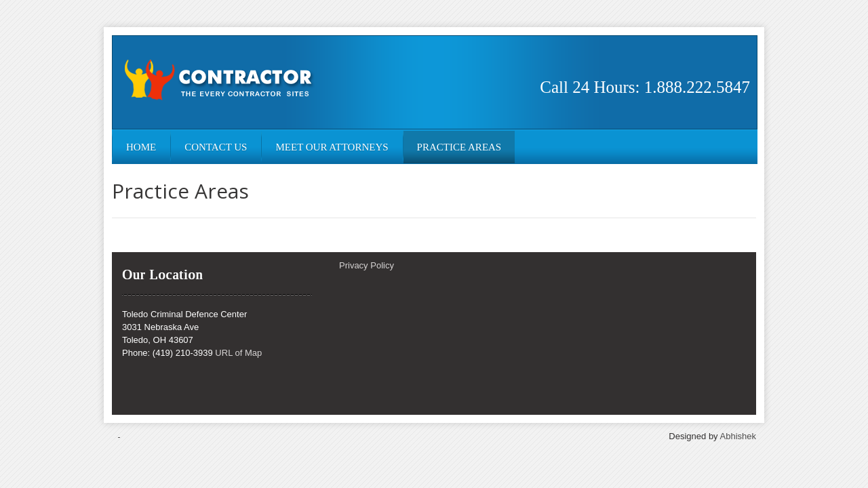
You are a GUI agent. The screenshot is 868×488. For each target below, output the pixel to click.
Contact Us (216, 147)
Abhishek (738, 436)
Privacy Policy (367, 265)
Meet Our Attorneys (332, 147)
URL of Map (238, 353)
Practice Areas (459, 147)
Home (141, 147)
